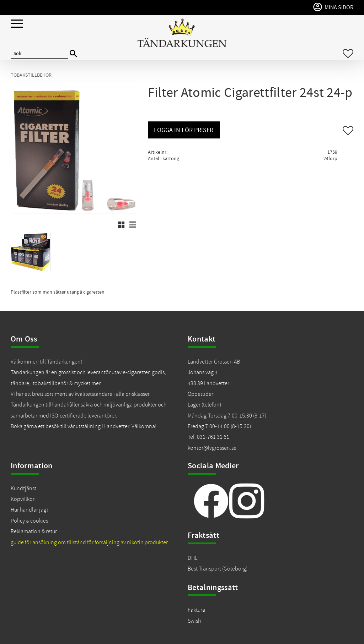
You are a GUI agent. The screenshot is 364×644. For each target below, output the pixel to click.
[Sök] (73, 54)
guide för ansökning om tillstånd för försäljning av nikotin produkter (89, 542)
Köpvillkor (23, 499)
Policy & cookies (29, 521)
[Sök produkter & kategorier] (39, 54)
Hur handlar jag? (30, 510)
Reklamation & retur (34, 531)
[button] (17, 24)
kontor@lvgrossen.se (212, 448)
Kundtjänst (23, 489)
